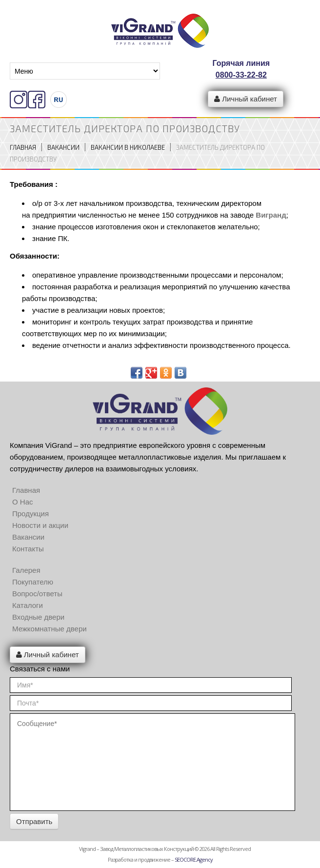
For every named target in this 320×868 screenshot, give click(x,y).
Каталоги (28, 605)
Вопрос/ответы (37, 594)
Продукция (30, 514)
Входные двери (38, 617)
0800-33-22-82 (241, 75)
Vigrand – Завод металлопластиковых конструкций (136, 849)
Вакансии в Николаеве (128, 147)
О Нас (23, 502)
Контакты (28, 549)
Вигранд (271, 215)
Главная (23, 147)
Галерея (26, 570)
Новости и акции (40, 525)
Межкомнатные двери (50, 629)
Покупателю (33, 582)
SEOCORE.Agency (194, 859)
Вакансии (63, 147)
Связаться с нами (40, 669)
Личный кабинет (246, 99)
